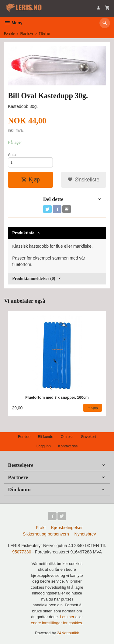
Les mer (68, 617)
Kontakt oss (68, 446)
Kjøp (31, 180)
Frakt (41, 528)
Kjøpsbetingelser (67, 528)
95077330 (22, 552)
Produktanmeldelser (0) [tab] (34, 279)
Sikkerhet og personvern (46, 534)
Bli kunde (46, 437)
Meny (13, 23)
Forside (9, 33)
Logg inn (44, 446)
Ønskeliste (83, 180)
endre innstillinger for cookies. (57, 623)
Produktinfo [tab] (23, 233)
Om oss (67, 437)
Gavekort (88, 437)
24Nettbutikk (68, 633)
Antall (13, 155)
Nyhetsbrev (85, 534)
